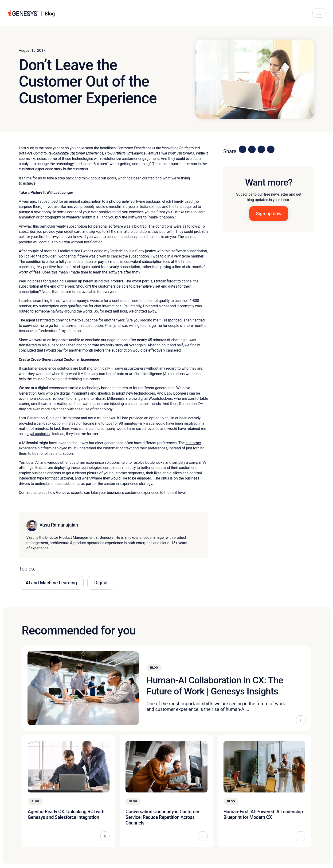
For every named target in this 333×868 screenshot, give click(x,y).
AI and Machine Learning (51, 583)
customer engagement (140, 159)
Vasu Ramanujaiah (59, 525)
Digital (101, 583)
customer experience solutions (47, 368)
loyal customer (38, 434)
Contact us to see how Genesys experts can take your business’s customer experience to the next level (103, 493)
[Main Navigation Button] (319, 13)
